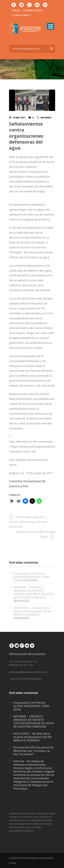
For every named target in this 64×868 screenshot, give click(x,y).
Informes (46, 118)
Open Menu (51, 26)
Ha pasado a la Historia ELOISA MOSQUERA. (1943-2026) (32, 577)
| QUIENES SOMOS (33, 10)
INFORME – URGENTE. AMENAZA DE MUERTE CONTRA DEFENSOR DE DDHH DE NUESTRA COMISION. (34, 592)
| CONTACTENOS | (21, 15)
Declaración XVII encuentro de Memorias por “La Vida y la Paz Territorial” (33, 751)
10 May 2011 (19, 118)
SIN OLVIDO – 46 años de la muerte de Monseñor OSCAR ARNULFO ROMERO (32, 611)
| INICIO (15, 10)
